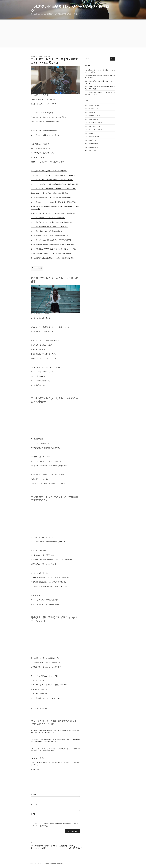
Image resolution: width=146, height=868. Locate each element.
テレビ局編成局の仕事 (91, 147)
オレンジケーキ (46, 56)
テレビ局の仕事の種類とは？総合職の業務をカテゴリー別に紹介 (53, 245)
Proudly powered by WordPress (54, 864)
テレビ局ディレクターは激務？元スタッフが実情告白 (49, 171)
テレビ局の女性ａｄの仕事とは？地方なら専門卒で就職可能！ (52, 240)
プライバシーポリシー (37, 864)
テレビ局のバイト (90, 112)
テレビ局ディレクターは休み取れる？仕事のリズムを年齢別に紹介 (53, 189)
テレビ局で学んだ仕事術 (92, 105)
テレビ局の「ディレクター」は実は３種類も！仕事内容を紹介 (52, 222)
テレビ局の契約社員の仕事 (93, 116)
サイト (33, 814)
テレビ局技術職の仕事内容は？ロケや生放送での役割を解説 (51, 254)
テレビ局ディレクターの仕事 (40, 708)
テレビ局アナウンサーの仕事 (93, 123)
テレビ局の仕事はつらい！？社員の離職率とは (47, 231)
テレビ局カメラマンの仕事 (93, 126)
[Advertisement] (73, 34)
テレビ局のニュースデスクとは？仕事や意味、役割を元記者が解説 (53, 202)
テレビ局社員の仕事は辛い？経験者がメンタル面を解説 (50, 227)
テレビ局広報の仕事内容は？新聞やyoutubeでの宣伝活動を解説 (52, 258)
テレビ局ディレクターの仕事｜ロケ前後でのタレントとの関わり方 (53, 175)
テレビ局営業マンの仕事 (92, 137)
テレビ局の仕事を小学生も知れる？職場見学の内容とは (50, 236)
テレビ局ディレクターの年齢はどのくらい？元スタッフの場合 (52, 180)
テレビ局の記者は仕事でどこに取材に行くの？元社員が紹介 (51, 198)
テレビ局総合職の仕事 (91, 144)
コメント (35, 769)
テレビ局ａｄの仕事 (91, 151)
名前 (33, 794)
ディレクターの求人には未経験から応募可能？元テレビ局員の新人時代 (55, 184)
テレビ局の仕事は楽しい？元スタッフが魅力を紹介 (48, 218)
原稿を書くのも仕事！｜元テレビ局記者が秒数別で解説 (50, 193)
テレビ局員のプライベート (93, 133)
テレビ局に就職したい (91, 109)
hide (40, 268)
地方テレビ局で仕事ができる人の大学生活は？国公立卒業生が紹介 (53, 213)
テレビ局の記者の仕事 (91, 119)
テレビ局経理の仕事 (91, 140)
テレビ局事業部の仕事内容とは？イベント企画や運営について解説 (53, 249)
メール (34, 804)
